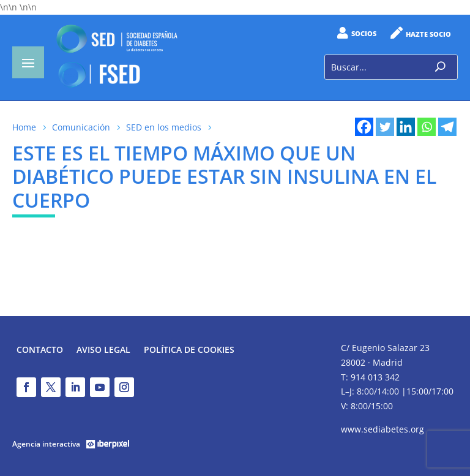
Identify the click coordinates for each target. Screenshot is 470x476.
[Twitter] (385, 127)
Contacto (40, 350)
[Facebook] (364, 127)
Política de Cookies (189, 350)
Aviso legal (103, 350)
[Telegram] (447, 127)
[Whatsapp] (427, 127)
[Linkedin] (406, 127)
